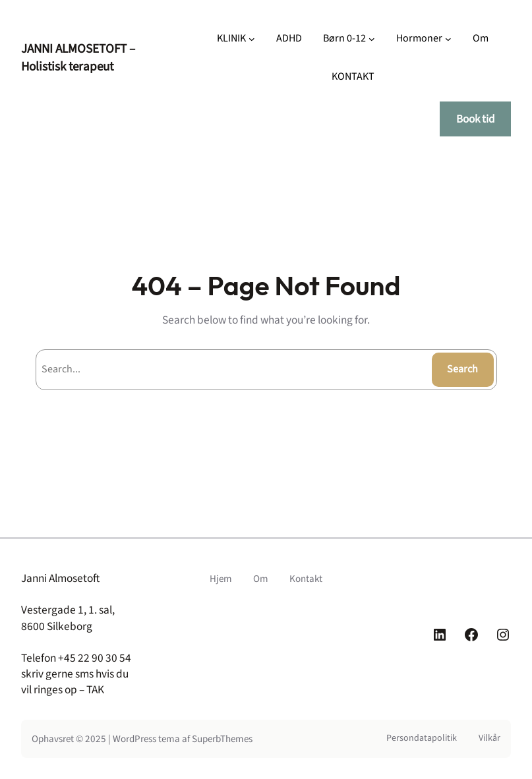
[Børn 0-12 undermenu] (372, 39)
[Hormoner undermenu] (448, 39)
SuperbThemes (222, 739)
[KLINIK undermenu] (252, 39)
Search (462, 369)
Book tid (475, 119)
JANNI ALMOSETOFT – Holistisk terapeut (78, 58)
